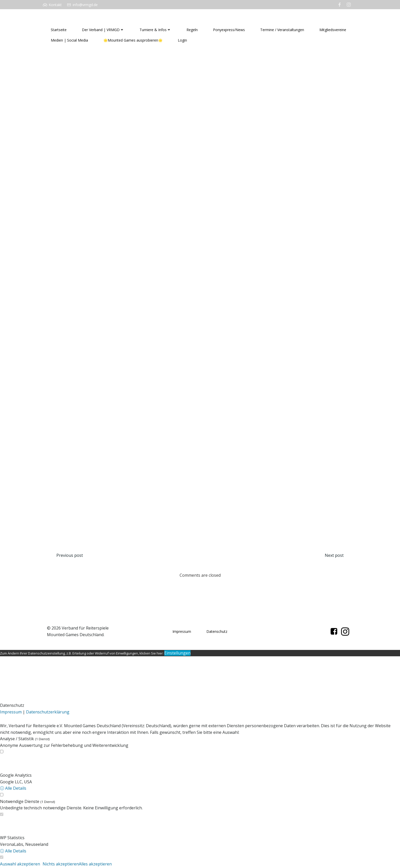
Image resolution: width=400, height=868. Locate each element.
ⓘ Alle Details (13, 789)
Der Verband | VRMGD (103, 30)
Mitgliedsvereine (333, 30)
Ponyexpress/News (229, 30)
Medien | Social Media (69, 40)
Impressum (182, 633)
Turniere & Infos (155, 30)
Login (182, 40)
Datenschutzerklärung (48, 713)
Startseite (58, 30)
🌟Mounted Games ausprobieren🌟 (133, 40)
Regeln (192, 30)
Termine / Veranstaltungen (282, 30)
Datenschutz (217, 633)
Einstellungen (177, 654)
